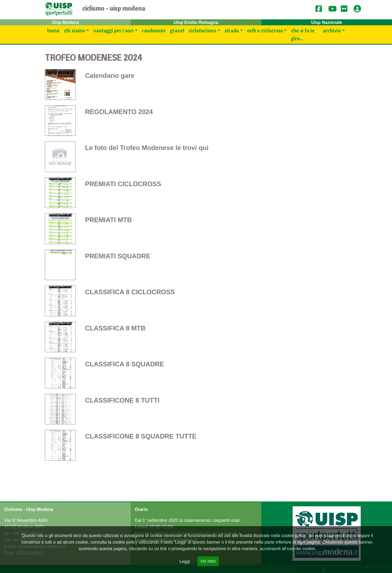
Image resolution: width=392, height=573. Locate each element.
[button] (359, 9)
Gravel (177, 30)
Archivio (332, 30)
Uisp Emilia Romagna (196, 22)
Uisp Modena (65, 22)
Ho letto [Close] (208, 561)
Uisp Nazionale (327, 22)
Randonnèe (154, 30)
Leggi (185, 561)
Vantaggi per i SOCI (114, 30)
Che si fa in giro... (303, 34)
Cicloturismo (202, 30)
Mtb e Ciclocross (265, 30)
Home (53, 30)
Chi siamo (74, 30)
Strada (232, 30)
